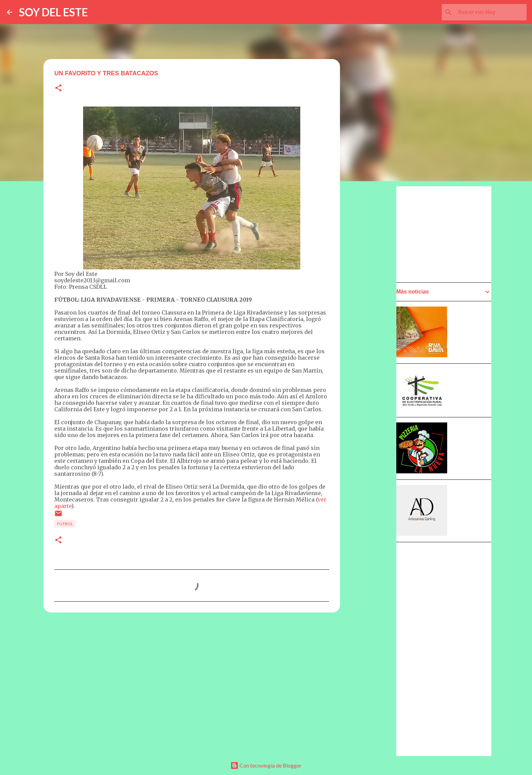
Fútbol (65, 524)
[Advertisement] (373, 379)
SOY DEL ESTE (53, 12)
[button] (58, 88)
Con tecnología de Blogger (266, 765)
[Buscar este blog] (491, 12)
